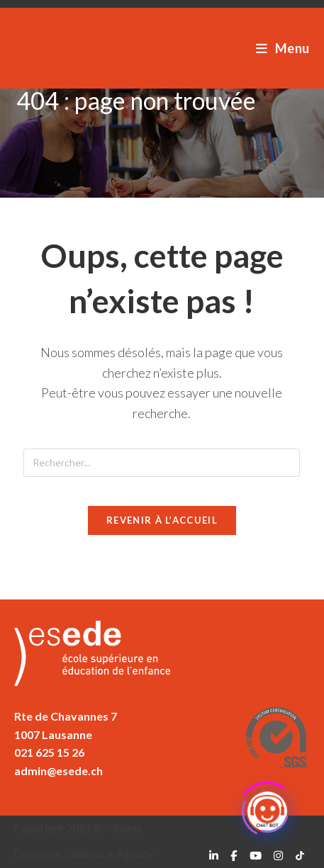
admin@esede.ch (58, 771)
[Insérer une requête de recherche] (162, 463)
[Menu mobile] (283, 48)
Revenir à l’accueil (162, 520)
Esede (37, 48)
